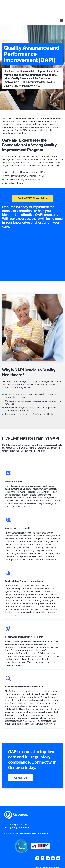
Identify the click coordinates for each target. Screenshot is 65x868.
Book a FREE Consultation (33, 187)
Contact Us (21, 766)
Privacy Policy (11, 816)
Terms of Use (25, 816)
